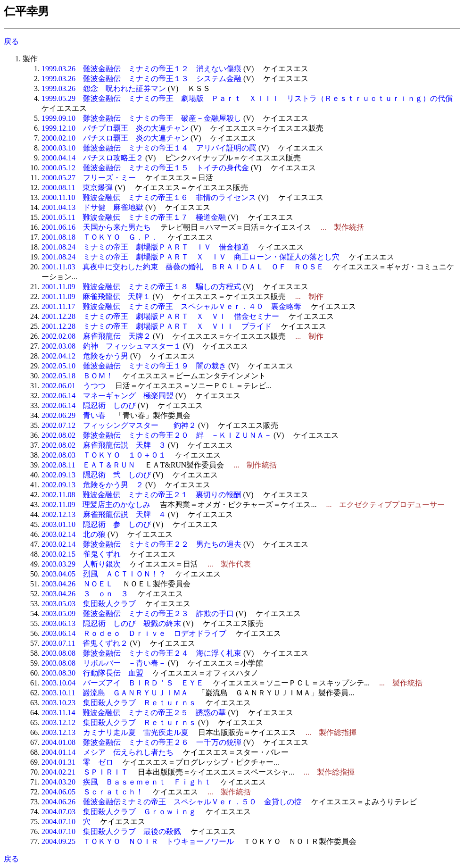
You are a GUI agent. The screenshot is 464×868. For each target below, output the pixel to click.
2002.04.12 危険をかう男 (85, 356)
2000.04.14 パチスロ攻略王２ (92, 158)
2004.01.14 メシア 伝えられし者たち (108, 752)
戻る (11, 41)
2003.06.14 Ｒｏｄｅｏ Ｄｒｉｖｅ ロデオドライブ (134, 633)
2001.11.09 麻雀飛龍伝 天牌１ (96, 296)
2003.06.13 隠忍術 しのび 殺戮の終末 (111, 623)
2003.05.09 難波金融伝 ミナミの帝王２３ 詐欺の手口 (138, 613)
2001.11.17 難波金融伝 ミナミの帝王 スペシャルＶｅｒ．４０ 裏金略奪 (171, 306)
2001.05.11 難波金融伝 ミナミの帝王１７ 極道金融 (134, 217)
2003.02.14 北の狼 (74, 534)
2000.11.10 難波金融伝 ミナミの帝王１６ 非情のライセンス (149, 197)
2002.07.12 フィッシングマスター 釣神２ (119, 425)
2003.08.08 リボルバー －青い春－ (104, 663)
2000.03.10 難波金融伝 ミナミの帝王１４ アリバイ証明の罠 (149, 148)
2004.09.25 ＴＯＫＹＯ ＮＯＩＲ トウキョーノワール (138, 841)
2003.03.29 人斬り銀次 (81, 564)
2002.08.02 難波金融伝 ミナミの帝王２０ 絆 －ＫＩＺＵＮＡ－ (157, 435)
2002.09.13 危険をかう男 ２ (92, 485)
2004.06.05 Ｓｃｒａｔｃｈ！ (92, 792)
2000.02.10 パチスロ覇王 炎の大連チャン (115, 138)
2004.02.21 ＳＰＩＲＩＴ (85, 772)
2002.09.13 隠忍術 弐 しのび (96, 475)
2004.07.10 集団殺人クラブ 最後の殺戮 (111, 831)
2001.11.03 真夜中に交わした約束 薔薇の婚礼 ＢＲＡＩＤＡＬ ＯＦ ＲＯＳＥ (183, 267)
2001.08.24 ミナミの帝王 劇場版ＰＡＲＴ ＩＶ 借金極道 (145, 247)
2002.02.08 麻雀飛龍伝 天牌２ (96, 336)
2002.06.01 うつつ (74, 386)
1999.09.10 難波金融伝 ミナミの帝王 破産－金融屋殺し (141, 118)
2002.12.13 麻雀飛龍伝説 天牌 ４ (104, 514)
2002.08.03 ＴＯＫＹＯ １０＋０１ (104, 455)
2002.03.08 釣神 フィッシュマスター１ (111, 346)
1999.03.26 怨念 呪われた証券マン (104, 88)
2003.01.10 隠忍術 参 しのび (96, 524)
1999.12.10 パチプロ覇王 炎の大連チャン (115, 128)
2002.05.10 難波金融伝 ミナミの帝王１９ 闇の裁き (134, 366)
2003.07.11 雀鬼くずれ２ (85, 643)
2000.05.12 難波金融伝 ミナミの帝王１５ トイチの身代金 (145, 168)
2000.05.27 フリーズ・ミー (89, 178)
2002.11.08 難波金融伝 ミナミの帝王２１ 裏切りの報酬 (141, 495)
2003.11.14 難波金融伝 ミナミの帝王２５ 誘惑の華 (134, 713)
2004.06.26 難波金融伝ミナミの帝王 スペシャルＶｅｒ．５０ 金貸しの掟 (172, 802)
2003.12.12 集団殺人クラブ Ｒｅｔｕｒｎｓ (119, 722)
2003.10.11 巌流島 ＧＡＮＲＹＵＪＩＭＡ (115, 693)
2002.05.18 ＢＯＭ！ (77, 376)
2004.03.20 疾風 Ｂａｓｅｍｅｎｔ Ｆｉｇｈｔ (126, 782)
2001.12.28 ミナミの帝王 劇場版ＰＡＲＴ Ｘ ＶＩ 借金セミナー (160, 316)
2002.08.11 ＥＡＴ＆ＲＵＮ (88, 465)
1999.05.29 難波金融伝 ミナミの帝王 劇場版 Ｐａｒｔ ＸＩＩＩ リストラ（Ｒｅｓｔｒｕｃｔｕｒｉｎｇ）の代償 (247, 98)
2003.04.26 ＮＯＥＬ (77, 584)
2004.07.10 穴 (66, 822)
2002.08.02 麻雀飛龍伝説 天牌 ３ (104, 445)
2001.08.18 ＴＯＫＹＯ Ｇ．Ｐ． (100, 237)
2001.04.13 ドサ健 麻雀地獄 (92, 207)
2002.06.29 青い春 (74, 415)
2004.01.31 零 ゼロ (77, 762)
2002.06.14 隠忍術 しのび (89, 405)
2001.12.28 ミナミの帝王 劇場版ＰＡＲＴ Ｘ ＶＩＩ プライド (157, 326)
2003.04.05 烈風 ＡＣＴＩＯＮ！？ (104, 574)
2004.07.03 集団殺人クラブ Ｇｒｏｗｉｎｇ (119, 812)
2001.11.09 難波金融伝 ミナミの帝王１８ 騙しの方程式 (141, 287)
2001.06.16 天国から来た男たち (96, 227)
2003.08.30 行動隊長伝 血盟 (92, 673)
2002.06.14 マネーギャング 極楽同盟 (108, 396)
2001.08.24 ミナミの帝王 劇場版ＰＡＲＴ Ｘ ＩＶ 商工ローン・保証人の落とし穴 (191, 257)
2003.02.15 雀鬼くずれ (81, 554)
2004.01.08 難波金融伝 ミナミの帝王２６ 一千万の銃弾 (141, 742)
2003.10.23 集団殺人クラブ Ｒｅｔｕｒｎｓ (119, 703)
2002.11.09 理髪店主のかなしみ (96, 505)
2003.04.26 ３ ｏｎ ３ (85, 594)
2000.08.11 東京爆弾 (77, 188)
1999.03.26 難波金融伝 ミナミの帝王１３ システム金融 (141, 79)
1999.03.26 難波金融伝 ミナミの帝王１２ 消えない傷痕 (141, 69)
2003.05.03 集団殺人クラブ (89, 604)
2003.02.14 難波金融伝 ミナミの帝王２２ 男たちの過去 (141, 544)
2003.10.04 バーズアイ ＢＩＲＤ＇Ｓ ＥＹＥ (123, 683)
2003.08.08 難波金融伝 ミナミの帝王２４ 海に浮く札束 (141, 653)
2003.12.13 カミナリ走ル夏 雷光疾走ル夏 (115, 732)
